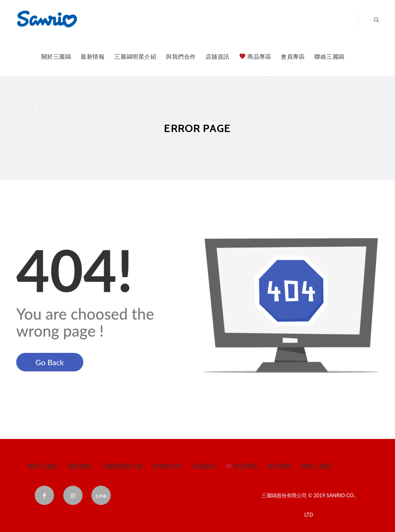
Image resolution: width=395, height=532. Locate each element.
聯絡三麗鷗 (329, 56)
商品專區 (255, 56)
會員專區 (293, 56)
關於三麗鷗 (56, 56)
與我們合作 (181, 56)
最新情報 (93, 56)
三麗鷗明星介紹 (135, 56)
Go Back (50, 362)
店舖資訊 (218, 56)
